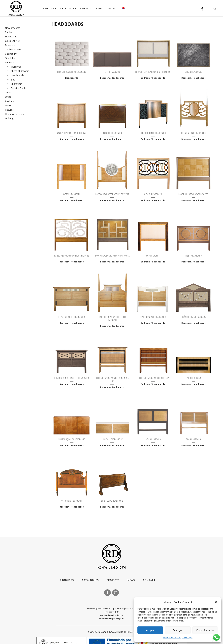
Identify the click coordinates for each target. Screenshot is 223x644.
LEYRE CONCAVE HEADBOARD (153, 317)
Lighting (9, 118)
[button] (216, 602)
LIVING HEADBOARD (193, 378)
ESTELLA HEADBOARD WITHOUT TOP (153, 378)
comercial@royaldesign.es (112, 618)
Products (67, 580)
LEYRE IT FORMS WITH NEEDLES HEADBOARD (112, 318)
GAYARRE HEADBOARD (112, 133)
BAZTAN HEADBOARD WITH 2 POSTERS (112, 194)
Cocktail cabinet (13, 49)
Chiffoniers (16, 84)
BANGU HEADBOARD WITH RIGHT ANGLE (112, 256)
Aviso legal (187, 638)
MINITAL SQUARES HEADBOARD (72, 439)
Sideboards (11, 37)
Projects (113, 580)
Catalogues (90, 580)
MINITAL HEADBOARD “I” (112, 439)
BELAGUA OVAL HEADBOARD (193, 133)
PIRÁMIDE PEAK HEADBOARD (193, 317)
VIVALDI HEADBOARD (153, 194)
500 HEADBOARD (193, 439)
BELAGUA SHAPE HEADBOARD (153, 133)
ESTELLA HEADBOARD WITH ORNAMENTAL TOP (112, 380)
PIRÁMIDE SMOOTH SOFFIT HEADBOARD (72, 378)
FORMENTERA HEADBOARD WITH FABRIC (153, 72)
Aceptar (150, 630)
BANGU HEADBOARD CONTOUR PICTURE (72, 256)
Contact (149, 580)
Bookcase (10, 45)
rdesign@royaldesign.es (112, 615)
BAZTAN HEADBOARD (72, 194)
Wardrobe (16, 67)
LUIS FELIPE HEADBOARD (112, 501)
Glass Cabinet (12, 41)
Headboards (17, 75)
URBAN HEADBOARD (193, 72)
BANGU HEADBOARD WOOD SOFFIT (193, 194)
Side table (10, 58)
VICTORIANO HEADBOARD (72, 501)
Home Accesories (14, 114)
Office (8, 97)
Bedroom (10, 62)
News (131, 580)
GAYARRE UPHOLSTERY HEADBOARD (72, 133)
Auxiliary (9, 101)
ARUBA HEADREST (153, 256)
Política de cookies (172, 638)
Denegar (178, 630)
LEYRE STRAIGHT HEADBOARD (72, 317)
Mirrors (9, 105)
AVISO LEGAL (100, 632)
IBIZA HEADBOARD (153, 439)
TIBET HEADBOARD (193, 256)
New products (13, 28)
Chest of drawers (20, 71)
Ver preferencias (205, 630)
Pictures (9, 110)
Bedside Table (18, 88)
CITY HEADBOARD (112, 72)
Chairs (8, 92)
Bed (13, 80)
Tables (9, 32)
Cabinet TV (11, 54)
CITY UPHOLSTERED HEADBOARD (72, 72)
